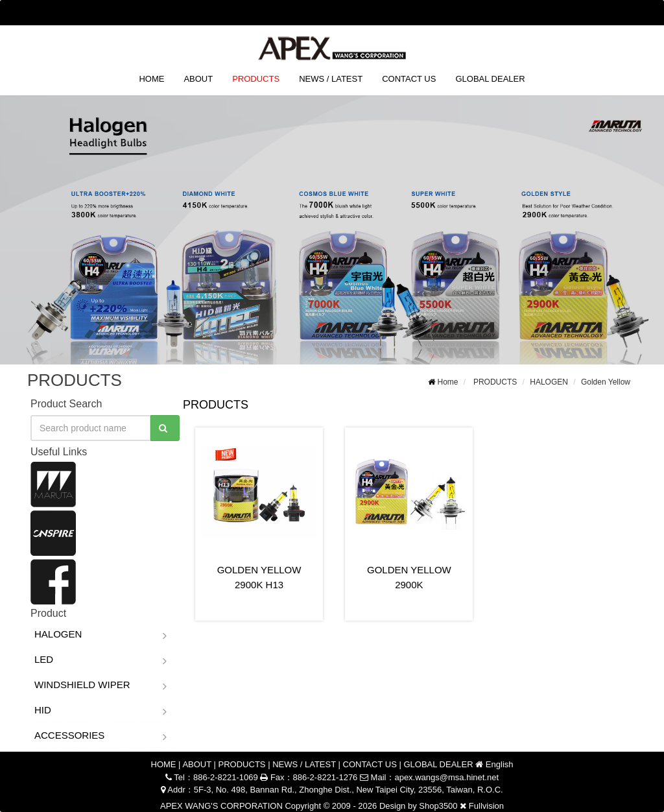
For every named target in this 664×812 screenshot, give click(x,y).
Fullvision (486, 806)
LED (44, 659)
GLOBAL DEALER (490, 79)
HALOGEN (549, 382)
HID (43, 710)
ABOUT (198, 79)
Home (448, 382)
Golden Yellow (606, 382)
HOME (151, 79)
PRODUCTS (256, 79)
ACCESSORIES (69, 735)
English (612, 12)
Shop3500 (438, 806)
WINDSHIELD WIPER (82, 685)
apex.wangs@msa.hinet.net (446, 777)
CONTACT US (409, 79)
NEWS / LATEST (331, 79)
